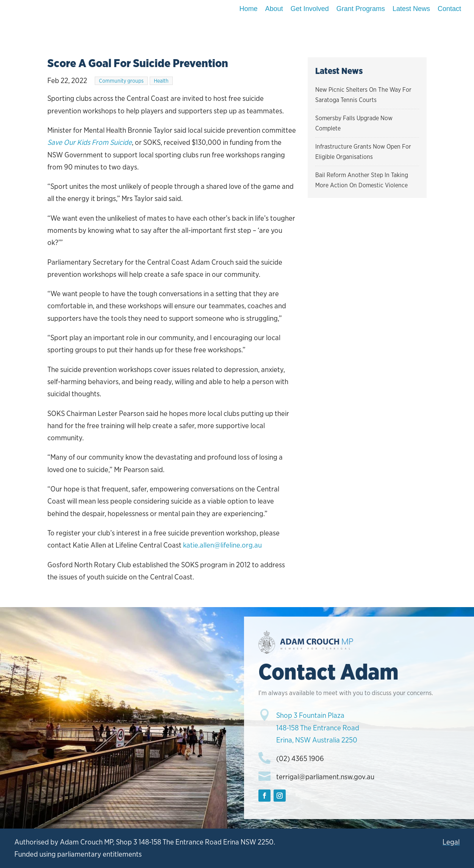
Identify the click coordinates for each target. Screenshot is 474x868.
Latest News (411, 9)
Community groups (121, 81)
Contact (449, 9)
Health (161, 81)
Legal (451, 842)
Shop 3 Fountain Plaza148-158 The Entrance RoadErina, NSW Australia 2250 (318, 728)
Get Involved (310, 9)
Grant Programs (361, 9)
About (274, 9)
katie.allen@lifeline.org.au (222, 545)
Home (249, 9)
